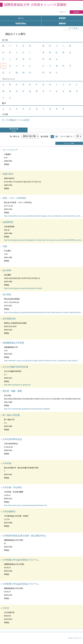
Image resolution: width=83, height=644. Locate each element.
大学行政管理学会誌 (12, 439)
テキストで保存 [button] (69, 143)
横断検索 (62, 24)
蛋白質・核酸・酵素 (12, 391)
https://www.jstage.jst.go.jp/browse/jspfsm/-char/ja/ (23, 288)
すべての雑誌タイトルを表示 (16, 120)
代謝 (5, 246)
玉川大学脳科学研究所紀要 (15, 367)
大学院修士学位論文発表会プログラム (21, 560)
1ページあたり (66, 136)
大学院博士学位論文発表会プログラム (21, 584)
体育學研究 (8, 222)
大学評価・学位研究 (12, 487)
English (76, 12)
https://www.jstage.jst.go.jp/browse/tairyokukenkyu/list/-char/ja (27, 312)
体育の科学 (8, 174)
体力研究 (7, 295)
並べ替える (15, 136)
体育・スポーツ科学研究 (14, 198)
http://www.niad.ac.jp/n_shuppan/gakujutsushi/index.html (25, 505)
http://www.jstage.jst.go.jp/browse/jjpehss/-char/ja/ (23, 240)
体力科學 (7, 270)
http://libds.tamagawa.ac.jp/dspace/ (17, 385)
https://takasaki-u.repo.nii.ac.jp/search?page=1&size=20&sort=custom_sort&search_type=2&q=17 (41, 361)
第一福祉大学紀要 (11, 415)
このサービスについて (75, 638)
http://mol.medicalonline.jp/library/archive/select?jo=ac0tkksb (27, 409)
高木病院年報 (9, 319)
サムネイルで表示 (57, 137)
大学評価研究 (9, 512)
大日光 (6, 608)
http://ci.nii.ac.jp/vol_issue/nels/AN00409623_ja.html (62, 240)
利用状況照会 (21, 24)
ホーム (21, 18)
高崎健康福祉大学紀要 (13, 343)
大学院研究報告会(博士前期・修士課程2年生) (24, 536)
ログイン (63, 12)
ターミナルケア (10, 150)
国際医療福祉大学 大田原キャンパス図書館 (35, 5)
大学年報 (7, 463)
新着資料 (62, 18)
